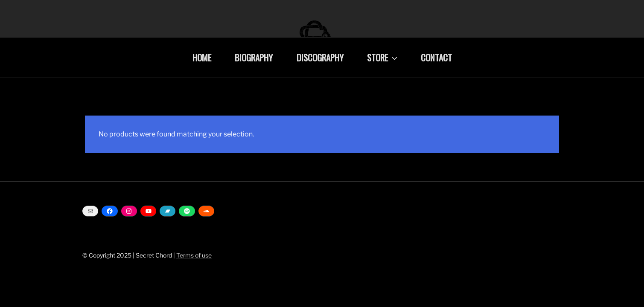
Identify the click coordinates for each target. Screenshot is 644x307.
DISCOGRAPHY (320, 57)
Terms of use (194, 255)
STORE (383, 57)
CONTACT (436, 57)
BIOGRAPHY (254, 57)
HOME (202, 57)
